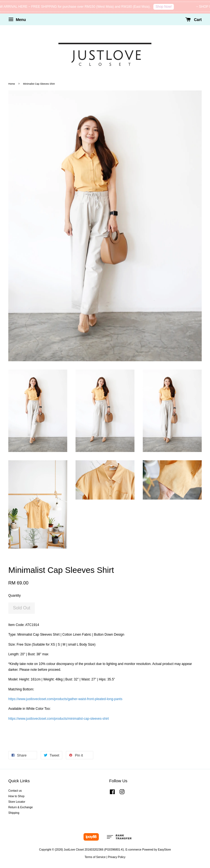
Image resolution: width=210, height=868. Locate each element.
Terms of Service (95, 857)
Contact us (15, 791)
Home (12, 84)
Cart (194, 20)
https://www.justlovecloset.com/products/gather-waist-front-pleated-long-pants (65, 699)
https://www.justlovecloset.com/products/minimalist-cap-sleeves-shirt (59, 719)
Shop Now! (166, 7)
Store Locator (17, 802)
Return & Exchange (20, 807)
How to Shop (16, 796)
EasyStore (164, 850)
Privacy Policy (117, 857)
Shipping (14, 813)
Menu (17, 20)
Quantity (15, 596)
